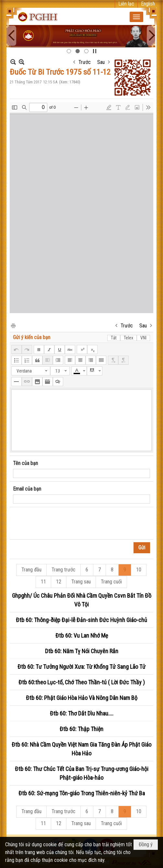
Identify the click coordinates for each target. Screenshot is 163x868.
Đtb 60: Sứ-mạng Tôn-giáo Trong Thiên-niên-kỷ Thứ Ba (82, 793)
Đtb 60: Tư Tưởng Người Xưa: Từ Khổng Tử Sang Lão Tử (81, 667)
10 (139, 570)
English (148, 4)
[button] (136, 17)
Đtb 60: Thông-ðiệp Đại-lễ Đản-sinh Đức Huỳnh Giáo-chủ (81, 620)
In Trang (13, 325)
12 (59, 582)
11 (43, 582)
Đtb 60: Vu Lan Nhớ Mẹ (82, 636)
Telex (128, 338)
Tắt (114, 338)
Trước (85, 62)
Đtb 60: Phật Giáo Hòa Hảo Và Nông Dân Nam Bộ (82, 698)
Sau (101, 62)
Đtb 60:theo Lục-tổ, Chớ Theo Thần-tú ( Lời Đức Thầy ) (82, 682)
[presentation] (62, 523)
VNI (143, 338)
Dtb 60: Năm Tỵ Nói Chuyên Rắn (82, 651)
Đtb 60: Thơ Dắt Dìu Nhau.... (82, 713)
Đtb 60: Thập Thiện (81, 729)
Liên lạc (126, 4)
